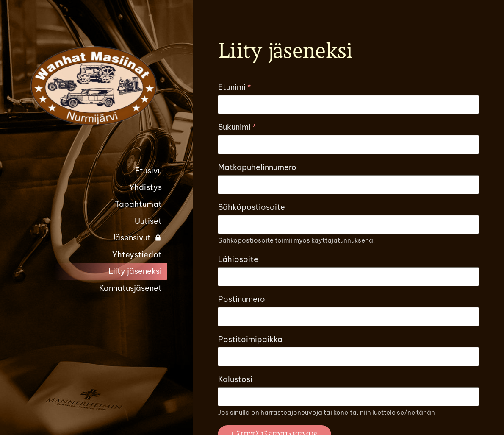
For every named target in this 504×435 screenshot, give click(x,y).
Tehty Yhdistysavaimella (357, 404)
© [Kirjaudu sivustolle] (312, 381)
